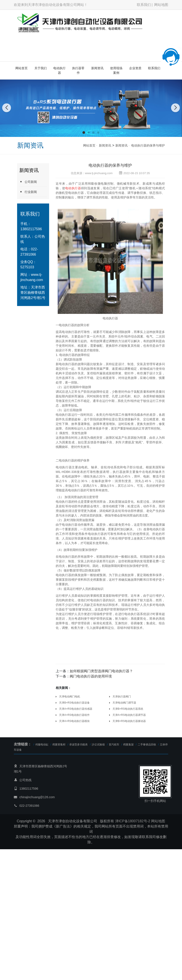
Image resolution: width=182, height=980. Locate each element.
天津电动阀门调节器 (124, 703)
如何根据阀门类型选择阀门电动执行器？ (101, 671)
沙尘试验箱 (98, 745)
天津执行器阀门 (122, 697)
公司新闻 (28, 182)
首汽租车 (114, 745)
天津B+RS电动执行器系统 (128, 709)
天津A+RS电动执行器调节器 (129, 715)
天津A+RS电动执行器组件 (74, 715)
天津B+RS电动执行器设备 (74, 703)
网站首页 (21, 68)
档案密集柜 (59, 745)
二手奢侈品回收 (147, 745)
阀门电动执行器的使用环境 (91, 676)
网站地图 (161, 5)
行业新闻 (28, 192)
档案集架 (128, 745)
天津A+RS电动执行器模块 (74, 721)
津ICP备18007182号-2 (133, 821)
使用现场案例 (116, 70)
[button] (84, 133)
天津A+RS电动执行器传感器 (76, 709)
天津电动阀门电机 (70, 697)
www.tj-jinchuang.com (99, 173)
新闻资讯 (97, 68)
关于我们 (41, 68)
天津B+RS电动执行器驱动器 (129, 721)
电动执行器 (59, 70)
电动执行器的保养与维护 (148, 145)
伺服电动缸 (42, 745)
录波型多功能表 (79, 745)
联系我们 (144, 5)
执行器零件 (78, 70)
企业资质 (135, 68)
